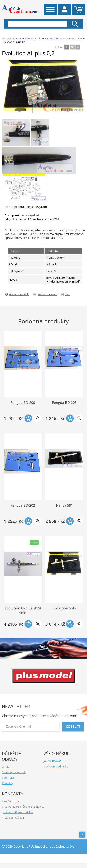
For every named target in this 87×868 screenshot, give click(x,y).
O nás (6, 767)
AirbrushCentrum (12, 39)
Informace (8, 778)
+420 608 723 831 (13, 818)
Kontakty (7, 783)
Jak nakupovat (52, 761)
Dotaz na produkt (19, 294)
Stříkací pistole (33, 39)
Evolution (77, 39)
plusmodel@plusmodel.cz (17, 812)
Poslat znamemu (47, 294)
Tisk (68, 294)
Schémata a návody (14, 772)
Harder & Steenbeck (56, 39)
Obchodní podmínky (56, 766)
